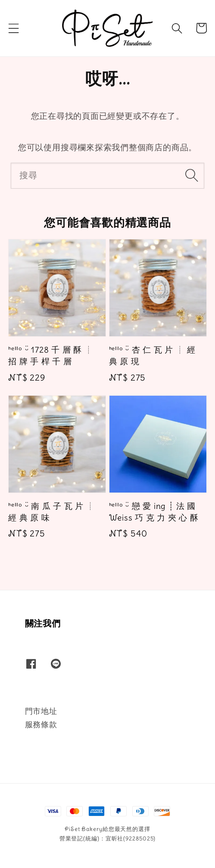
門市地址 (41, 711)
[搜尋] (192, 175)
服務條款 (41, 724)
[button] (14, 28)
